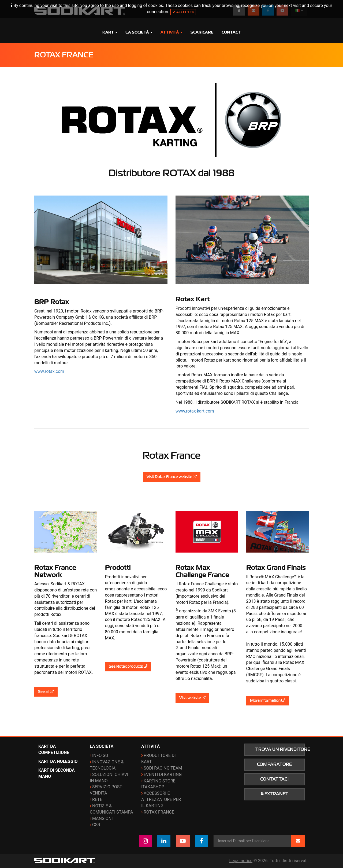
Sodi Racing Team (163, 768)
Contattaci (274, 779)
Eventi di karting (163, 775)
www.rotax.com (49, 371)
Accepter (183, 12)
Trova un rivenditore (280, 749)
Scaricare (202, 32)
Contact (231, 32)
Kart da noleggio (58, 761)
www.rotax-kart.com (195, 411)
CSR (96, 825)
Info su (100, 755)
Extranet (275, 794)
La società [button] (139, 32)
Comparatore (274, 764)
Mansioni (102, 819)
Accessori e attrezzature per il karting (161, 799)
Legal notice (241, 861)
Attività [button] (171, 32)
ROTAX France (159, 812)
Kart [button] (110, 32)
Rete (97, 799)
